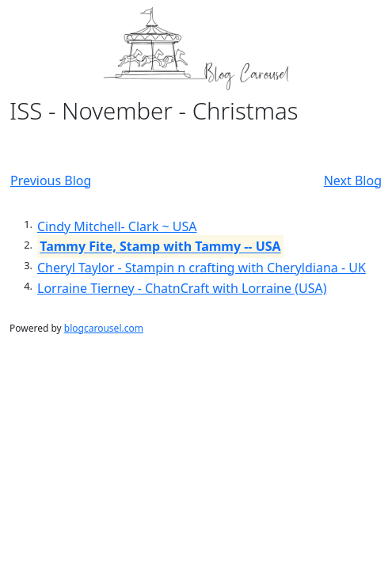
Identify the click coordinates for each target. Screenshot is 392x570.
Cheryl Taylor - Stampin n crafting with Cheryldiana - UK (202, 268)
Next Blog (353, 180)
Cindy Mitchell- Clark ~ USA (117, 226)
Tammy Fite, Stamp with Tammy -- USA (160, 247)
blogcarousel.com (104, 328)
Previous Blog (51, 180)
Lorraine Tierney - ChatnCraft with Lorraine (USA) (182, 288)
